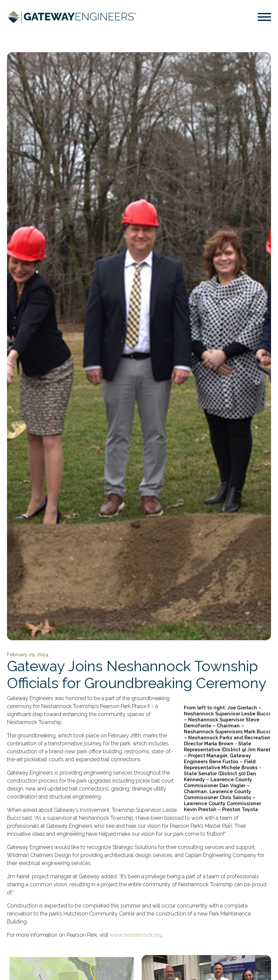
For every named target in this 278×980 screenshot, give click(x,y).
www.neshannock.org (136, 935)
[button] (264, 18)
